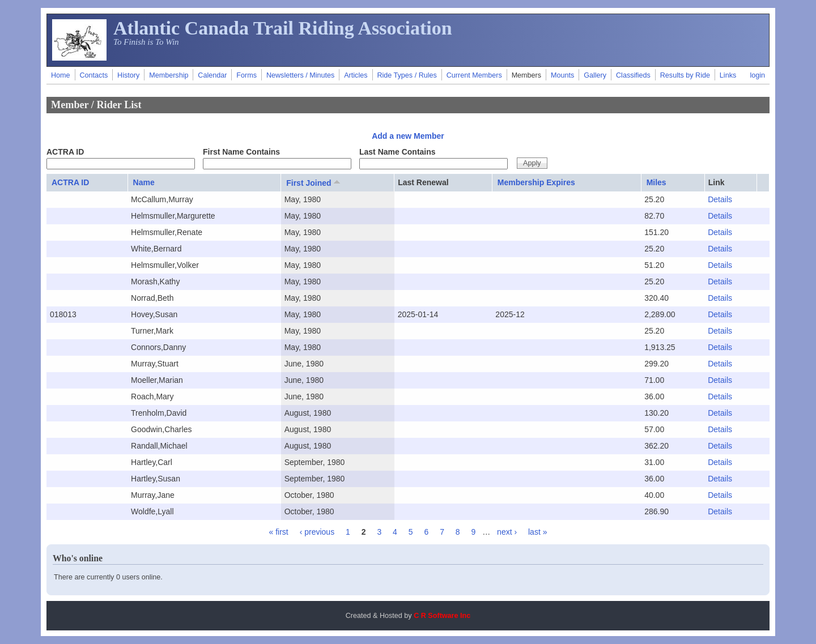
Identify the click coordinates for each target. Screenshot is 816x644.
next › (507, 532)
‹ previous (317, 532)
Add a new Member (408, 136)
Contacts (93, 75)
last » (537, 532)
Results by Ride (685, 75)
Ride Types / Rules (407, 75)
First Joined (314, 182)
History (128, 75)
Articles (356, 75)
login (757, 75)
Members (526, 75)
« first (279, 532)
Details (720, 199)
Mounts (562, 75)
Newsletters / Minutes (300, 75)
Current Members (474, 75)
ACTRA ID (65, 152)
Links (728, 75)
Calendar (212, 75)
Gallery (595, 75)
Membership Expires (536, 182)
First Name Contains (241, 152)
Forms (246, 75)
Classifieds (633, 75)
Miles (656, 182)
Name (144, 182)
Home (61, 75)
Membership (169, 75)
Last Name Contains (398, 152)
